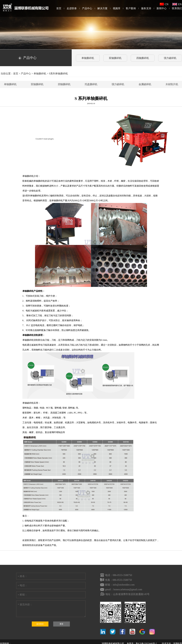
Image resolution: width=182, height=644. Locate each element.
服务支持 (146, 8)
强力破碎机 (118, 84)
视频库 (117, 8)
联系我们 (177, 8)
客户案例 (131, 8)
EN (177, 4)
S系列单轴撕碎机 (58, 74)
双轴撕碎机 (37, 84)
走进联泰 (72, 8)
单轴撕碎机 (40, 74)
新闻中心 (162, 8)
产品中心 (87, 8)
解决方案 (102, 8)
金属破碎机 (145, 84)
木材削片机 (172, 84)
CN (164, 4)
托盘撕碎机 (91, 84)
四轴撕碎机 (64, 84)
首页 (59, 8)
